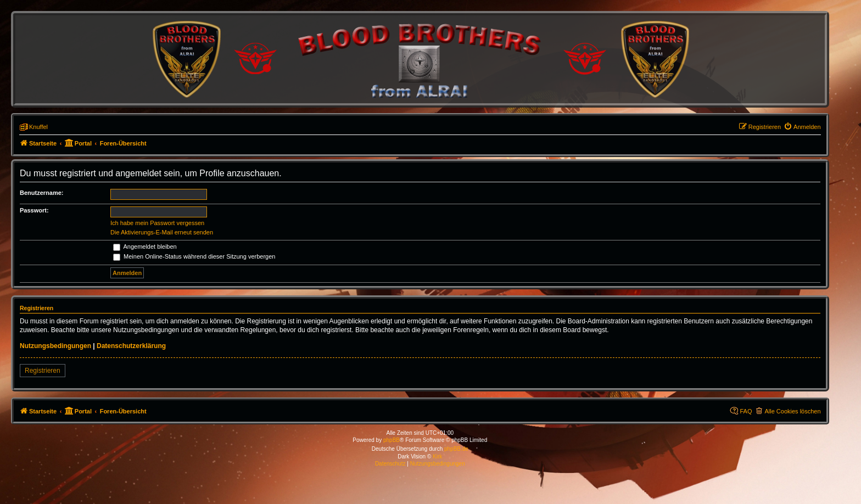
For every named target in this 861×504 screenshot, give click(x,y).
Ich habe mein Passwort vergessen (157, 223)
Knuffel (38, 127)
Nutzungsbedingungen (55, 346)
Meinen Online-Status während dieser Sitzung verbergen (194, 256)
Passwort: (34, 210)
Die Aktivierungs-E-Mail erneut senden (162, 232)
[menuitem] (802, 127)
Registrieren (43, 371)
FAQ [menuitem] (746, 411)
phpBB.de (456, 449)
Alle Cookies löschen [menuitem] (792, 411)
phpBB (392, 440)
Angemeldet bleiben (145, 247)
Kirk (437, 457)
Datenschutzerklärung (131, 346)
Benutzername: (41, 193)
